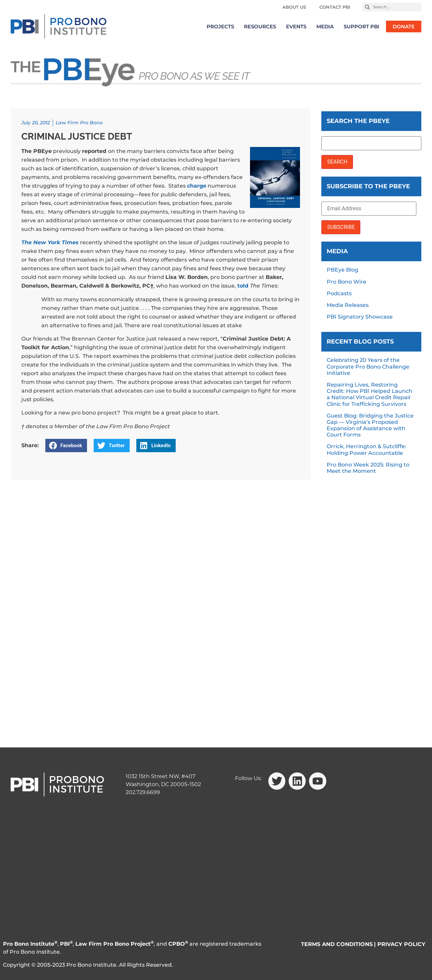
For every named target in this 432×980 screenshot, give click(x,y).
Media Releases (348, 305)
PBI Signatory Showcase (360, 317)
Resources (260, 26)
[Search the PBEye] (371, 143)
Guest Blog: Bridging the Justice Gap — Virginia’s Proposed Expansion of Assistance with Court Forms (370, 425)
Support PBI (361, 26)
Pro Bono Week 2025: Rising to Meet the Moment (368, 468)
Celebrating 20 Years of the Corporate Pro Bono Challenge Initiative (368, 366)
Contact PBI (335, 7)
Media (325, 26)
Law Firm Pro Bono (79, 123)
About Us (294, 7)
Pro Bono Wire (346, 282)
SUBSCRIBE (341, 227)
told (244, 286)
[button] (66, 446)
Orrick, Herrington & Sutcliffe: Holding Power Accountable (366, 450)
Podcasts (339, 293)
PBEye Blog (342, 270)
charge (197, 186)
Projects (220, 26)
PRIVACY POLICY (401, 944)
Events (296, 26)
